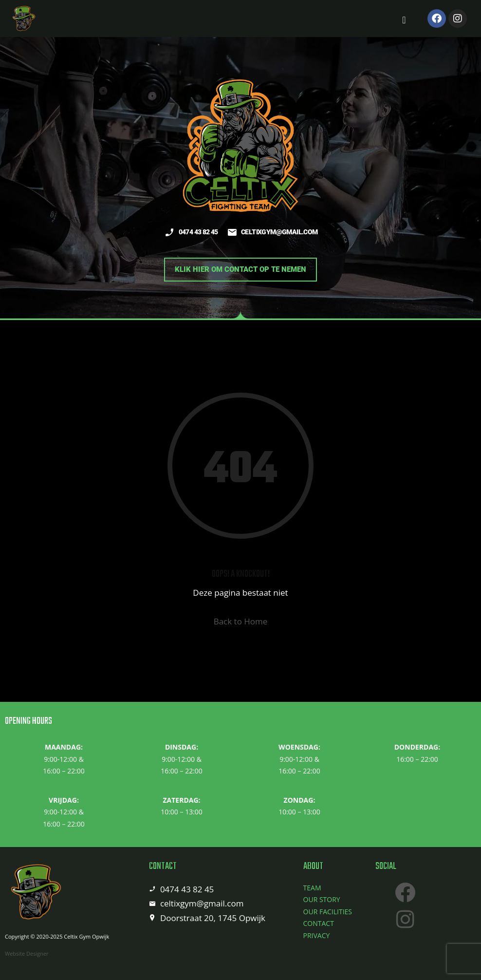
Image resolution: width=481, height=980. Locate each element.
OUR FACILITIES (328, 912)
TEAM (312, 888)
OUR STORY (322, 899)
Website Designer (27, 953)
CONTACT (319, 923)
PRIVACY (317, 935)
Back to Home (241, 621)
